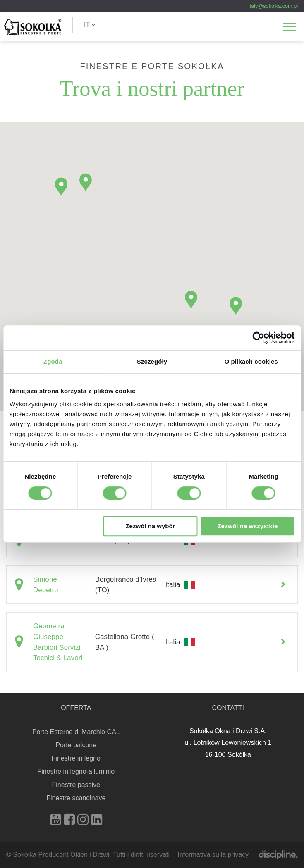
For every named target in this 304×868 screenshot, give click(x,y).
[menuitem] (90, 25)
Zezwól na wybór (150, 526)
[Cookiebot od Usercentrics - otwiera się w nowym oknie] (258, 338)
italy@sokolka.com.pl (273, 6)
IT (90, 25)
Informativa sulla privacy (213, 855)
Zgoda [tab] (53, 361)
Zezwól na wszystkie (247, 526)
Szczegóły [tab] (152, 361)
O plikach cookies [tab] (251, 361)
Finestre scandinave (76, 798)
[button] (236, 306)
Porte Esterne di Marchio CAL (76, 732)
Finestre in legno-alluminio (76, 771)
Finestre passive (76, 785)
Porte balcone (76, 745)
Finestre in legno (76, 758)
